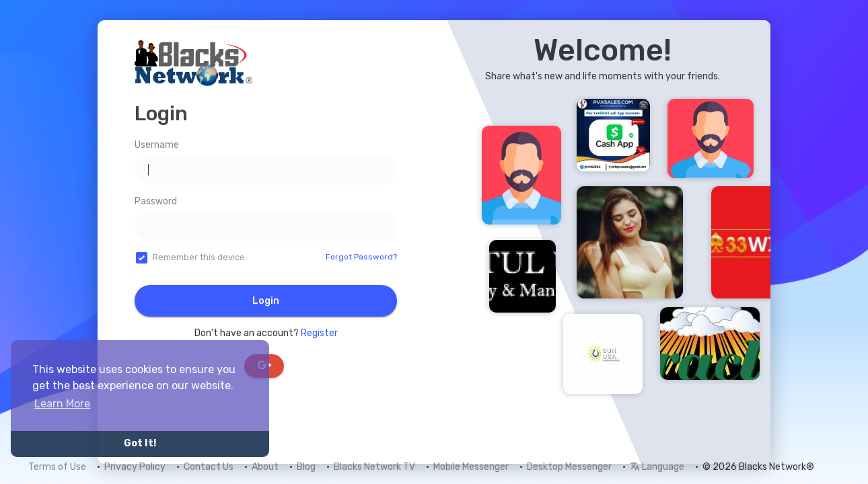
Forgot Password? (361, 257)
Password (156, 201)
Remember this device (199, 257)
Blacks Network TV (374, 467)
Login (266, 301)
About (265, 467)
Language (657, 467)
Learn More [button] (62, 404)
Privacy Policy (135, 467)
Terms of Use (57, 467)
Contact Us (209, 467)
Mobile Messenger (471, 467)
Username (157, 145)
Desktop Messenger (569, 467)
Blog (306, 467)
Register (319, 333)
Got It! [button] (140, 443)
